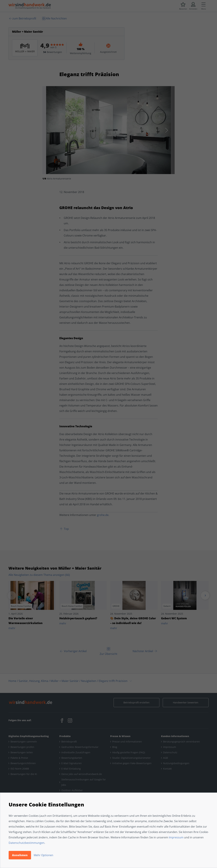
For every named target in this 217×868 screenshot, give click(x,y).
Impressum (176, 837)
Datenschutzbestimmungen (27, 843)
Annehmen (20, 855)
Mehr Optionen (43, 855)
